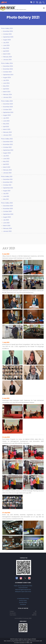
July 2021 (6, 194)
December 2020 (8, 206)
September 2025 (8, 37)
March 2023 (7, 129)
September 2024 (8, 75)
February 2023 (7, 132)
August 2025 (7, 40)
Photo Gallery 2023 (7, 101)
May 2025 (6, 48)
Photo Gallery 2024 (7, 63)
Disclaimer (23, 604)
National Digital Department (23, 590)
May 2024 (6, 86)
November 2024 (8, 69)
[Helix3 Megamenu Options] (44, 8)
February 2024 (7, 94)
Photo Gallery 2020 (7, 203)
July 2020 (6, 220)
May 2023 (6, 124)
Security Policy (23, 602)
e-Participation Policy (23, 599)
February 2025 (7, 57)
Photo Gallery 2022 (7, 139)
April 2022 (6, 164)
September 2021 (8, 188)
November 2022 (8, 144)
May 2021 (6, 199)
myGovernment (23, 588)
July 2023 (6, 118)
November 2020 (8, 209)
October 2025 (7, 34)
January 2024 (7, 97)
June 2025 (6, 45)
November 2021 (8, 182)
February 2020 (7, 228)
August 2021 (7, 191)
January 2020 (7, 231)
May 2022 (6, 161)
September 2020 (8, 214)
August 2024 (7, 77)
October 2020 (7, 211)
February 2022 (7, 170)
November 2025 (8, 31)
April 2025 (6, 51)
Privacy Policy (23, 601)
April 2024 (6, 89)
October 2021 (7, 185)
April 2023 (6, 127)
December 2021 (8, 179)
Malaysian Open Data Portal (23, 592)
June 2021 (6, 196)
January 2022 (7, 173)
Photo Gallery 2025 (7, 28)
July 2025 (6, 43)
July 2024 (6, 80)
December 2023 (8, 104)
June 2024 (6, 83)
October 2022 (7, 147)
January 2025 (7, 60)
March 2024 (7, 92)
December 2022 (8, 142)
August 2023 (7, 115)
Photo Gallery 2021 (7, 176)
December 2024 (8, 66)
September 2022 (8, 150)
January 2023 (7, 135)
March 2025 (7, 54)
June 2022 (6, 159)
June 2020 (6, 223)
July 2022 (6, 156)
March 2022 (7, 167)
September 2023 (8, 112)
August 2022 (7, 153)
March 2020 (7, 226)
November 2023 (8, 107)
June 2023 (6, 121)
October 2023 (7, 110)
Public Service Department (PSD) (23, 586)
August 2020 (7, 217)
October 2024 (7, 72)
